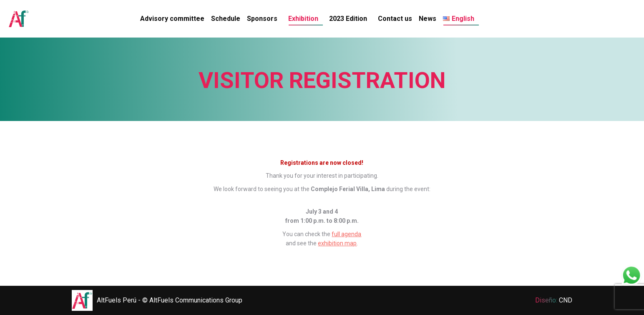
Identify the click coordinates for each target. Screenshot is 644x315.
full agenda (346, 234)
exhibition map (337, 243)
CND (566, 300)
